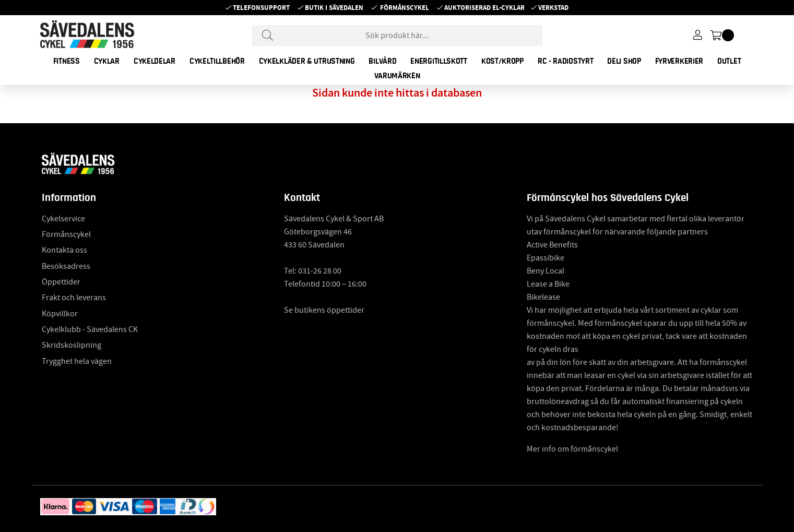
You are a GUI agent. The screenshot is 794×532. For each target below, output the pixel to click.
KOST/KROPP (502, 61)
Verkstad (553, 8)
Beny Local (546, 271)
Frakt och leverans (74, 298)
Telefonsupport (261, 8)
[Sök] (397, 36)
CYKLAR (107, 61)
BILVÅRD (382, 61)
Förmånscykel (405, 8)
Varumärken (397, 76)
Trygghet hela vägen (77, 361)
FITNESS (67, 61)
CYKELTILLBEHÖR (217, 61)
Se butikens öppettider (324, 310)
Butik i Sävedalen (334, 8)
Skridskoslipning (72, 345)
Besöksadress (66, 266)
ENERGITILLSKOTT (439, 61)
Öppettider (61, 282)
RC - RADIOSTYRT (566, 61)
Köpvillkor (60, 314)
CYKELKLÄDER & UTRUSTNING (307, 61)
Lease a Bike (548, 284)
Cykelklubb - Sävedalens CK (90, 329)
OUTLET (729, 61)
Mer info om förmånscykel (572, 449)
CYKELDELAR (155, 61)
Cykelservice (63, 219)
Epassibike (546, 258)
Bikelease (543, 297)
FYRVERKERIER (679, 61)
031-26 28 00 (320, 271)
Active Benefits (552, 245)
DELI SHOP (624, 61)
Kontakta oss (64, 250)
